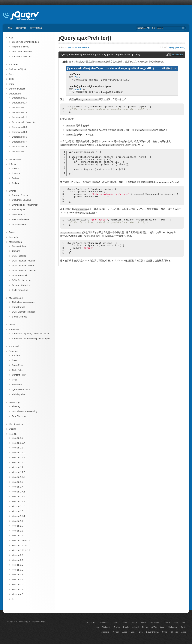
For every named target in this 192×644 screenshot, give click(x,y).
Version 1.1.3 (19, 457)
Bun (141, 632)
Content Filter (19, 375)
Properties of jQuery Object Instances (31, 333)
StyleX (125, 622)
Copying (16, 251)
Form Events (18, 215)
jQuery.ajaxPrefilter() (177, 47)
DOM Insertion (19, 256)
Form (15, 380)
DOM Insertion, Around (23, 261)
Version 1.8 (18, 531)
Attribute (16, 355)
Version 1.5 (18, 511)
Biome (145, 627)
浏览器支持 (21, 28)
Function (79, 89)
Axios (125, 632)
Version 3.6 (18, 584)
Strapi (165, 632)
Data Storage (19, 307)
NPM (176, 622)
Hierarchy (17, 385)
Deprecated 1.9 (20, 117)
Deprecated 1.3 (20, 98)
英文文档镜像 (36, 28)
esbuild (136, 627)
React (116, 622)
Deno (133, 632)
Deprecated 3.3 (20, 137)
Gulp (162, 627)
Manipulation (15, 242)
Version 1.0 (18, 438)
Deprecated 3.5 (20, 147)
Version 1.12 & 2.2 (21, 550)
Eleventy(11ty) (152, 632)
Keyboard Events (21, 219)
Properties (14, 329)
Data (11, 84)
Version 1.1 (18, 448)
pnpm (96, 627)
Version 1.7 (18, 526)
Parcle (126, 627)
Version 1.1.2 (19, 453)
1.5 (175, 68)
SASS (154, 627)
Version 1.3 (18, 482)
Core (11, 74)
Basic (15, 360)
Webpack (106, 627)
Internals (13, 237)
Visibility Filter (19, 394)
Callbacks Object (17, 69)
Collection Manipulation (24, 302)
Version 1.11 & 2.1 (21, 545)
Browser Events (20, 195)
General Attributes (21, 285)
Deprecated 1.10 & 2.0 (23, 122)
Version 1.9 (18, 535)
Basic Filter (18, 365)
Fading (15, 178)
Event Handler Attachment (25, 205)
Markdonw (172, 627)
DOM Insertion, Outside (24, 270)
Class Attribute (19, 246)
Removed (14, 346)
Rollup (117, 627)
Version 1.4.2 (19, 496)
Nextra (144, 622)
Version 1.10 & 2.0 (21, 540)
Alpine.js (105, 632)
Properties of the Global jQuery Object (31, 338)
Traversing (14, 402)
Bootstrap (91, 622)
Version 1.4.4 (19, 506)
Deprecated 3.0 (20, 127)
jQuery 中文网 (23, 622)
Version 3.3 (18, 570)
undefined (178, 55)
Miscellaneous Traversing (25, 411)
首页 (10, 28)
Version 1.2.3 (19, 472)
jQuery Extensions (21, 390)
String (77, 77)
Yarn (184, 622)
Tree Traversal (19, 416)
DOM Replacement (22, 280)
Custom (16, 173)
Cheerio (174, 632)
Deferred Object (17, 89)
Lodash (167, 622)
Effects (12, 164)
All (13, 599)
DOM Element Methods (24, 312)
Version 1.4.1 (19, 492)
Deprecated (15, 94)
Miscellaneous (16, 298)
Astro (184, 632)
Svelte (183, 627)
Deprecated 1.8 (20, 112)
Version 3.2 (18, 565)
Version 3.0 (18, 555)
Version (13, 434)
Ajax (69, 47)
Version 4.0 (18, 594)
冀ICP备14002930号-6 (37, 622)
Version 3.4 (18, 575)
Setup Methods (20, 317)
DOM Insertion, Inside (23, 266)
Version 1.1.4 (19, 462)
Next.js (134, 622)
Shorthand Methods (22, 56)
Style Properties (20, 290)
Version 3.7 (18, 589)
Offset (12, 324)
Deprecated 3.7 (20, 151)
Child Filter (17, 370)
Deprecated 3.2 (20, 132)
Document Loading (21, 200)
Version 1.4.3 (19, 501)
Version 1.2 (18, 467)
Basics (15, 168)
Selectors (14, 351)
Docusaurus (155, 622)
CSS (11, 79)
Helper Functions (20, 47)
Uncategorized (16, 424)
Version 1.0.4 (19, 443)
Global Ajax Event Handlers (26, 42)
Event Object (18, 210)
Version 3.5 (18, 579)
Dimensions (15, 159)
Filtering (16, 406)
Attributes (14, 64)
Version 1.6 (18, 521)
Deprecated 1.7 (20, 107)
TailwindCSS (104, 622)
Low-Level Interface (81, 47)
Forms (12, 232)
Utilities (13, 429)
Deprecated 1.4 (20, 103)
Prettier (116, 632)
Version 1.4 (18, 487)
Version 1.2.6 (19, 477)
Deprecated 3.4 (20, 142)
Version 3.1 (18, 560)
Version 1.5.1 (19, 516)
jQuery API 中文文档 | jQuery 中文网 (21, 16)
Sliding (15, 183)
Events (12, 191)
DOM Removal (19, 275)
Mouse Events (19, 224)
